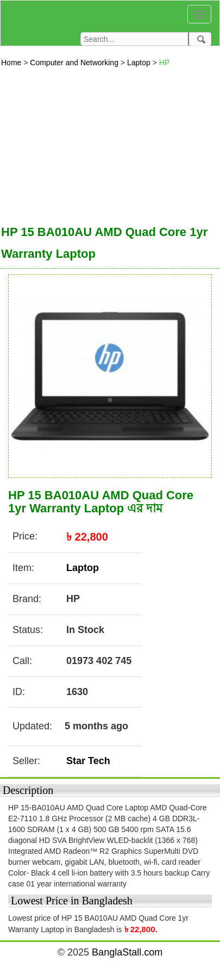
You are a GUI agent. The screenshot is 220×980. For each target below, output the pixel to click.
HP (164, 63)
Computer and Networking (75, 63)
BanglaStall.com (127, 952)
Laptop (140, 63)
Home (12, 63)
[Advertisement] (102, 143)
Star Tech (88, 761)
